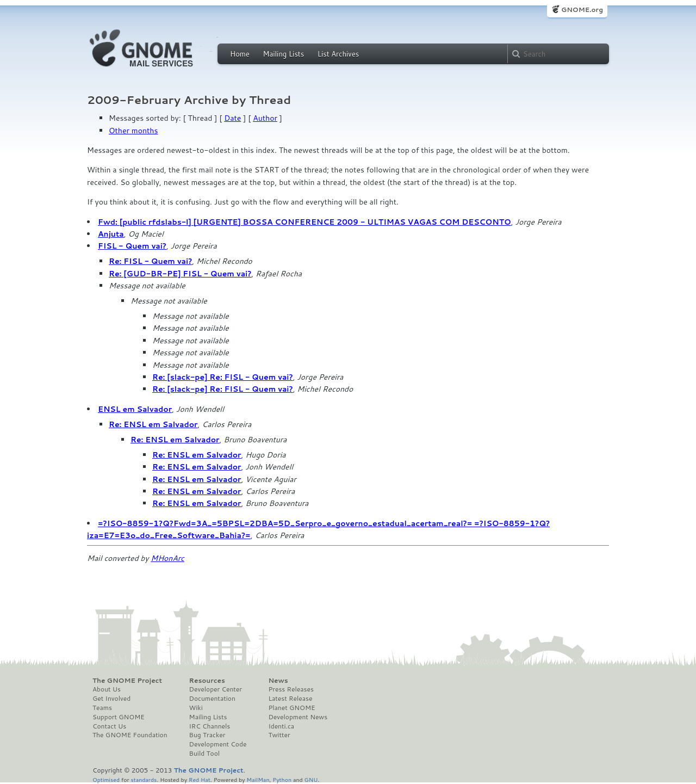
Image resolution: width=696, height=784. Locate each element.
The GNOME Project (127, 681)
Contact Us (109, 726)
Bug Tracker (207, 735)
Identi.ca (281, 726)
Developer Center (216, 689)
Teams (102, 708)
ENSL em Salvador (135, 409)
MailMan (258, 779)
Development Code (218, 744)
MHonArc (167, 558)
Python (282, 779)
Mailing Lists (283, 54)
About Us (107, 689)
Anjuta (111, 234)
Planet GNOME (291, 708)
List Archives (338, 54)
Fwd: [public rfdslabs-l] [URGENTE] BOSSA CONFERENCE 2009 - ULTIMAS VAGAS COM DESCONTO (304, 222)
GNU (311, 779)
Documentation (212, 699)
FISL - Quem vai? (132, 246)
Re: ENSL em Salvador (153, 424)
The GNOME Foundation (130, 735)
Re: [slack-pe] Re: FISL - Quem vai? (223, 377)
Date (232, 118)
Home (240, 54)
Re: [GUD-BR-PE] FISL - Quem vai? (180, 274)
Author (265, 118)
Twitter (279, 735)
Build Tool (204, 754)
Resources (207, 681)
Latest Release (290, 699)
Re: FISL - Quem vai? (150, 261)
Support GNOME (119, 717)
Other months (133, 131)
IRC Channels (210, 726)
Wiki (196, 708)
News (278, 681)
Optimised (106, 779)
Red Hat (200, 779)
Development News (298, 717)
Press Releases (291, 689)
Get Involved (111, 699)
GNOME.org (582, 10)
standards (144, 779)
